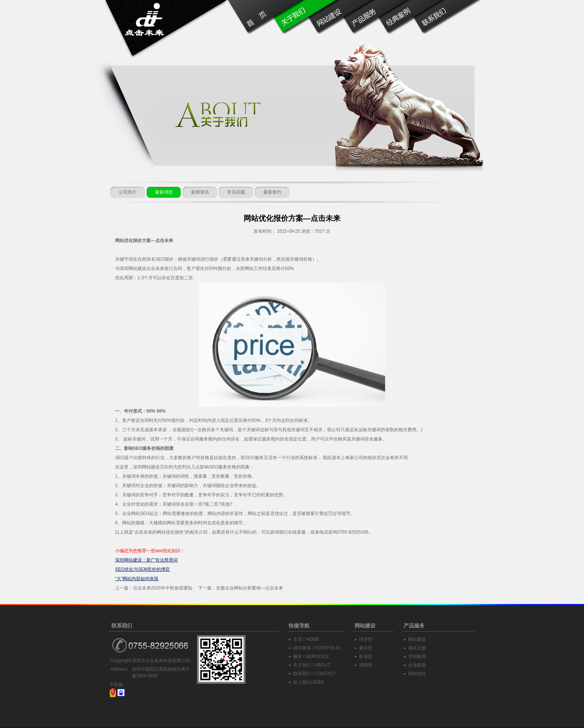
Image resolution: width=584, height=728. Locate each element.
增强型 (366, 665)
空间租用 (417, 657)
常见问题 (236, 192)
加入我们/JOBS (309, 682)
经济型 (366, 639)
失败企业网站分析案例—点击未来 (250, 588)
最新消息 (164, 192)
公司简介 (128, 192)
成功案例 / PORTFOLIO (317, 648)
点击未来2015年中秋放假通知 (163, 588)
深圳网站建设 (133, 268)
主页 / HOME (306, 639)
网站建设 (417, 639)
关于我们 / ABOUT (312, 665)
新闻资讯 (200, 192)
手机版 (116, 684)
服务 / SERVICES (311, 657)
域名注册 (417, 648)
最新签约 (272, 192)
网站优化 (417, 674)
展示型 (366, 648)
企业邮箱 (417, 665)
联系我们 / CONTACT (315, 674)
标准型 (366, 657)
